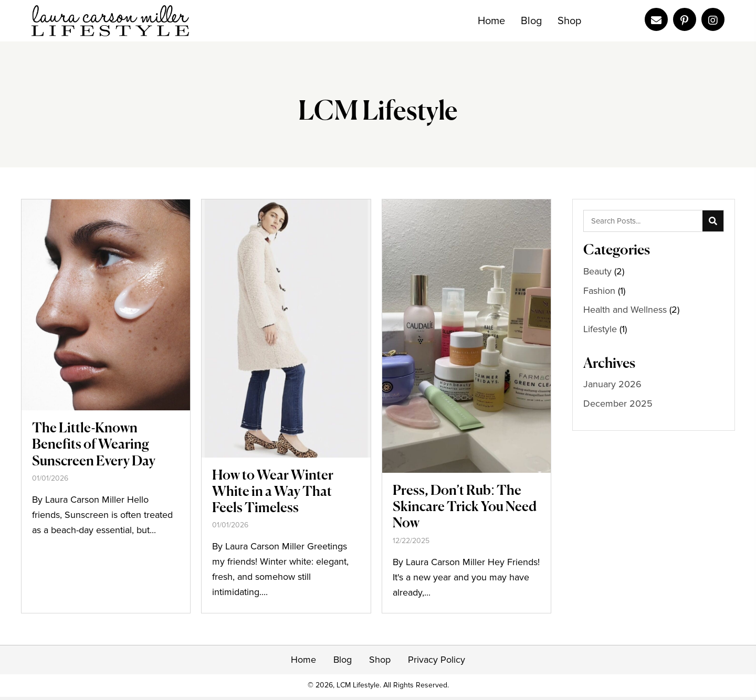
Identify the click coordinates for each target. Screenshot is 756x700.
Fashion (599, 291)
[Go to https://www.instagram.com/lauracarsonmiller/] (713, 19)
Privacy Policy (437, 660)
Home (303, 660)
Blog (343, 660)
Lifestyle (600, 329)
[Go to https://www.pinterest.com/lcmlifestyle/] (685, 19)
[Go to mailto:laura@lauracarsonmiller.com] (656, 19)
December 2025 (618, 404)
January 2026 (612, 384)
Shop (380, 660)
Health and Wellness (625, 310)
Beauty (597, 271)
